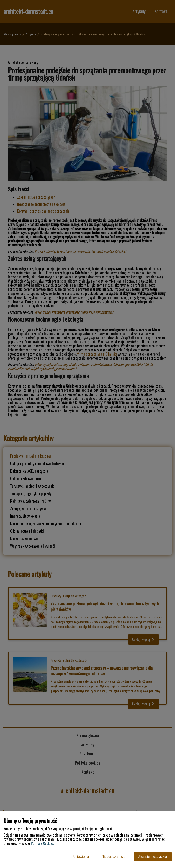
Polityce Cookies (42, 843)
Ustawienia (81, 857)
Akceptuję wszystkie (153, 857)
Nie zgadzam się (113, 857)
